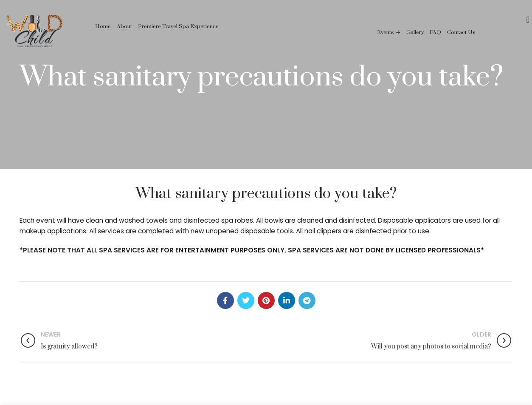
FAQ (435, 32)
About (124, 26)
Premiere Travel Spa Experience (178, 26)
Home (103, 26)
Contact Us (461, 32)
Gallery (415, 32)
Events (386, 32)
